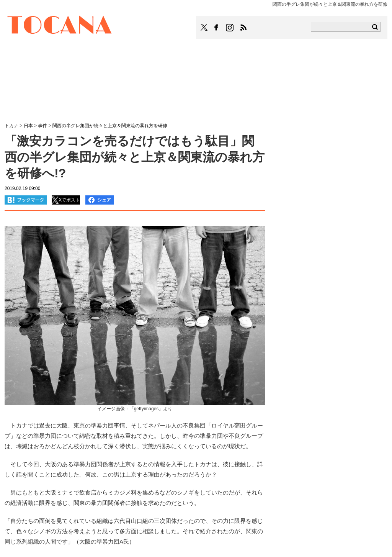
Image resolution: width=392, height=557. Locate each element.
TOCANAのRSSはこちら (243, 28)
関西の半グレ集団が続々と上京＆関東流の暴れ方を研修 (110, 126)
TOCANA (60, 26)
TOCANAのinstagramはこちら (230, 28)
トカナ (11, 126)
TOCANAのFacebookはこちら (216, 28)
